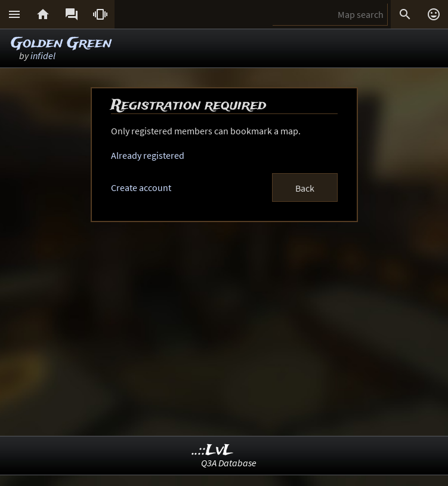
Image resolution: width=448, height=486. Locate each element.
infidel (43, 56)
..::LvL (213, 450)
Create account (141, 187)
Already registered (148, 155)
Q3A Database (229, 463)
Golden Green (61, 43)
